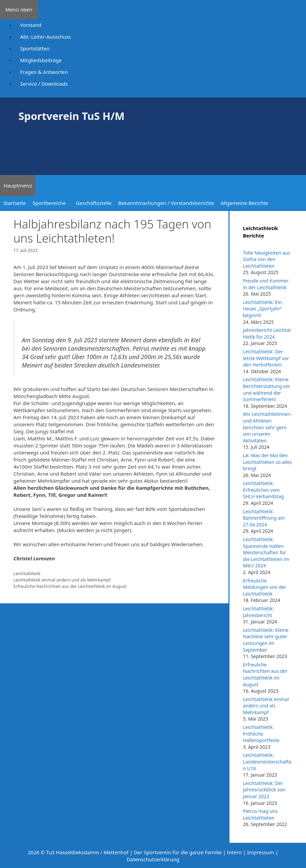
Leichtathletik (27, 573)
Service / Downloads (44, 84)
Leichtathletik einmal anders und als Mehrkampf (62, 580)
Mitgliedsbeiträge (41, 60)
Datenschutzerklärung (153, 859)
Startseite (15, 203)
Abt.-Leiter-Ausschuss (46, 37)
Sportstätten (35, 48)
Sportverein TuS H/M (71, 116)
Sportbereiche (49, 203)
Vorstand (31, 25)
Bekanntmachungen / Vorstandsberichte (166, 203)
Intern (235, 852)
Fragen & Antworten (44, 72)
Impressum (260, 852)
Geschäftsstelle (94, 203)
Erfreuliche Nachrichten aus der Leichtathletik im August (70, 586)
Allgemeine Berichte (245, 203)
